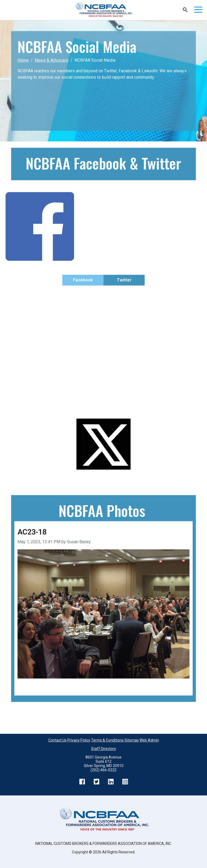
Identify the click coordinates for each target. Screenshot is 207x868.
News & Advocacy (52, 60)
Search (185, 10)
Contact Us (57, 740)
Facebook (83, 280)
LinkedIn (111, 782)
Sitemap (132, 740)
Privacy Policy (79, 740)
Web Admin (149, 740)
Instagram (125, 782)
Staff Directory (103, 749)
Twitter (124, 280)
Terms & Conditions (107, 740)
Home (23, 60)
